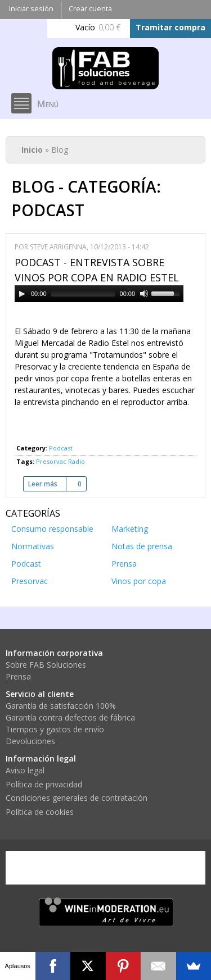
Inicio (32, 150)
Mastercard (76, 868)
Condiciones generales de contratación (77, 798)
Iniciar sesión (31, 9)
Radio (77, 461)
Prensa (124, 564)
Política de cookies (40, 812)
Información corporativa (54, 653)
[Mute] (144, 294)
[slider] (83, 294)
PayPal (122, 868)
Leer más (47, 484)
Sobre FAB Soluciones (46, 665)
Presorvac (51, 461)
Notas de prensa (142, 546)
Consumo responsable (52, 529)
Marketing (130, 529)
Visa (31, 868)
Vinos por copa (139, 581)
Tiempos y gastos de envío (55, 729)
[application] (99, 294)
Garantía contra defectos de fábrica (70, 717)
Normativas (33, 546)
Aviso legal (25, 770)
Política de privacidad (44, 784)
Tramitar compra (170, 27)
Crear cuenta (90, 9)
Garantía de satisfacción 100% (61, 706)
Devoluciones (30, 741)
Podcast (61, 448)
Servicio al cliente (40, 694)
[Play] (22, 294)
